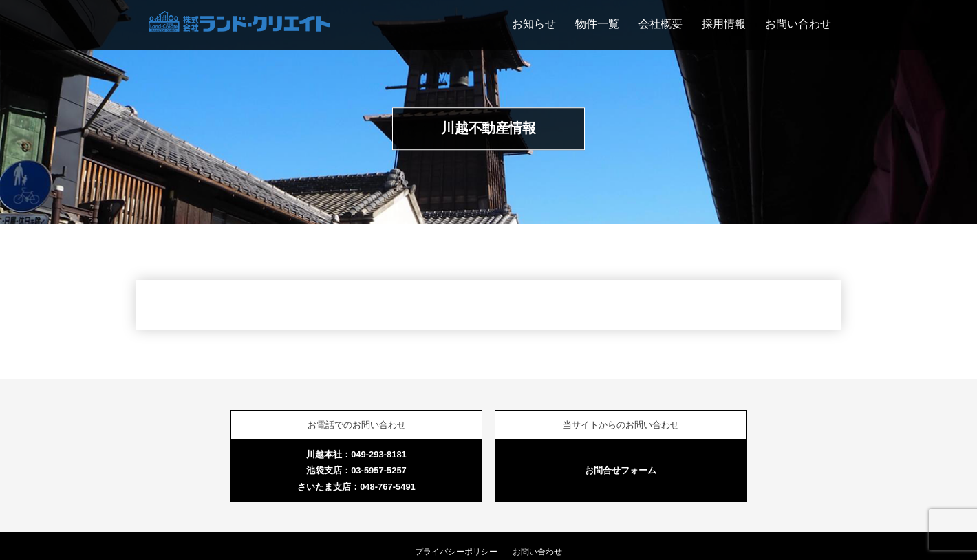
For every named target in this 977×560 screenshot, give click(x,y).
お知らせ (534, 23)
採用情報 (724, 23)
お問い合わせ (798, 23)
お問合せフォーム (621, 470)
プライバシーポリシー (456, 552)
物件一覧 (597, 23)
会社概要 (661, 23)
